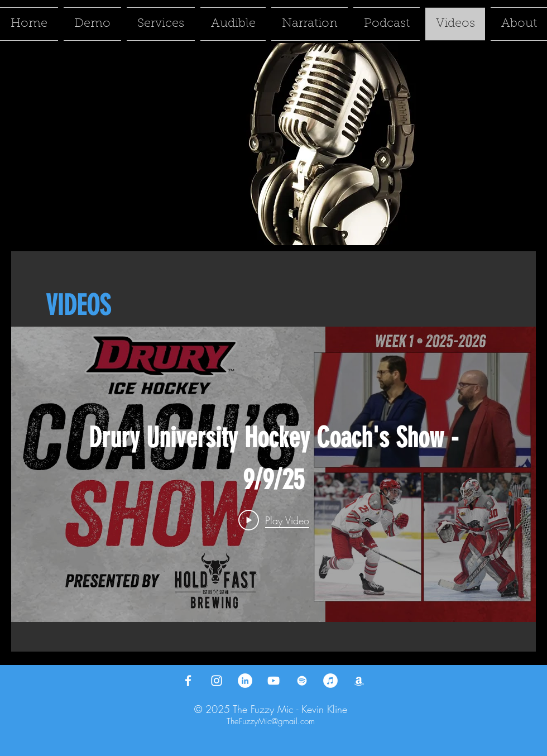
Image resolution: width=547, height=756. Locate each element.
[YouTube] (273, 681)
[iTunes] (330, 681)
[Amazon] (359, 681)
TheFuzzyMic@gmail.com (271, 721)
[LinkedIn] (245, 681)
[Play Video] (274, 520)
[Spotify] (302, 681)
